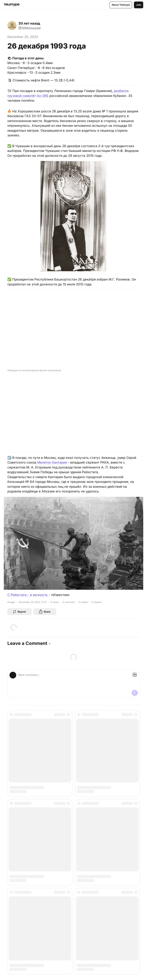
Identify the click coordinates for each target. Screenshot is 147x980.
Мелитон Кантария (52, 462)
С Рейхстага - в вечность (28, 595)
